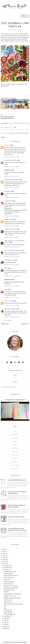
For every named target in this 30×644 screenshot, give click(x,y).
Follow (15, 375)
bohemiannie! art (9, 260)
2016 (4, 553)
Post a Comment (7, 320)
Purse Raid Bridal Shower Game (17, 480)
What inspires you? (9, 590)
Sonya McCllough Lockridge (12, 250)
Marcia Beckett (9, 219)
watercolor (15, 469)
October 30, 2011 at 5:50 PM (12, 286)
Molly (6, 268)
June (5, 622)
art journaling (10, 133)
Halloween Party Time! (10, 572)
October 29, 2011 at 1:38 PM (12, 237)
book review (15, 438)
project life (15, 455)
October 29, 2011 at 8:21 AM (12, 216)
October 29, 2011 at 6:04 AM (12, 198)
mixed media (15, 448)
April (5, 626)
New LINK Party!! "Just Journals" (13, 594)
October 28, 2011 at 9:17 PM (12, 157)
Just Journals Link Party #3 (11, 576)
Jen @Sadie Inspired (10, 309)
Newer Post (5, 324)
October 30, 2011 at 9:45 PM (12, 305)
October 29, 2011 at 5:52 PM (12, 257)
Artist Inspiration (9, 584)
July (5, 620)
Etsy (15, 431)
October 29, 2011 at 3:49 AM (12, 188)
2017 (4, 551)
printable (15, 452)
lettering (15, 445)
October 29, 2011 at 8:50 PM (12, 265)
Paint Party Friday (9, 578)
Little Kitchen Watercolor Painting (13, 604)
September (7, 616)
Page (5, 606)
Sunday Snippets (8, 574)
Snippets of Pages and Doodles (12, 598)
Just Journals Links (22, 133)
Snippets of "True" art (10, 596)
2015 (4, 555)
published (15, 458)
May (5, 624)
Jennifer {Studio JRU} (10, 229)
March (6, 628)
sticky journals (15, 465)
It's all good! (7, 580)
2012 (4, 561)
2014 (4, 557)
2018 (4, 549)
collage (15, 441)
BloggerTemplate (23, 642)
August (6, 618)
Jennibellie (7, 191)
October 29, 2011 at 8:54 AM (12, 226)
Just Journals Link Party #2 (11, 588)
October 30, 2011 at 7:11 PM (12, 297)
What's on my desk (9, 582)
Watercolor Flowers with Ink (16, 517)
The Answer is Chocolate (11, 586)
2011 (4, 563)
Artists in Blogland (14, 123)
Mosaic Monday (8, 612)
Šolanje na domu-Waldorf (12, 180)
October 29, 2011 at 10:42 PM (12, 276)
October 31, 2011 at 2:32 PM (12, 317)
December (6, 566)
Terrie (6, 289)
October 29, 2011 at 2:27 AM (12, 176)
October (6, 570)
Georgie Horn (8, 201)
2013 (4, 559)
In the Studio (26, 123)
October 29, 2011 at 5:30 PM (12, 247)
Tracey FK (7, 145)
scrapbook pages (15, 462)
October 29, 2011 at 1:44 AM (12, 167)
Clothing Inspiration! (10, 614)
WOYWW (6, 592)
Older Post (25, 324)
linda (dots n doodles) (11, 160)
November (7, 568)
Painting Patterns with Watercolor (15, 400)
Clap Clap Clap (8, 600)
